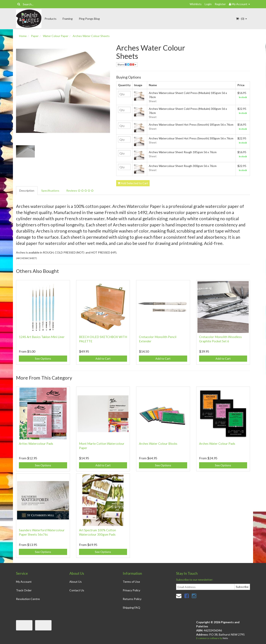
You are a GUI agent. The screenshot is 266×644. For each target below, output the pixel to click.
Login (208, 4)
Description (27, 191)
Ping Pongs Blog (89, 19)
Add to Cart (103, 358)
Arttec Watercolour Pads (36, 444)
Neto (225, 638)
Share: (127, 64)
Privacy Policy (131, 590)
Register (220, 4)
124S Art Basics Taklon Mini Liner (42, 337)
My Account (24, 582)
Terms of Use (131, 582)
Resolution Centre (28, 599)
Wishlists (196, 4)
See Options (43, 358)
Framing (68, 19)
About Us (76, 582)
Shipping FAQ (131, 608)
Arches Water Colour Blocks (158, 444)
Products (50, 19)
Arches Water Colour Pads (217, 444)
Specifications (50, 191)
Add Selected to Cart (133, 183)
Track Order (24, 590)
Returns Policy (132, 599)
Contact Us (77, 590)
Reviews (80, 191)
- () (241, 19)
